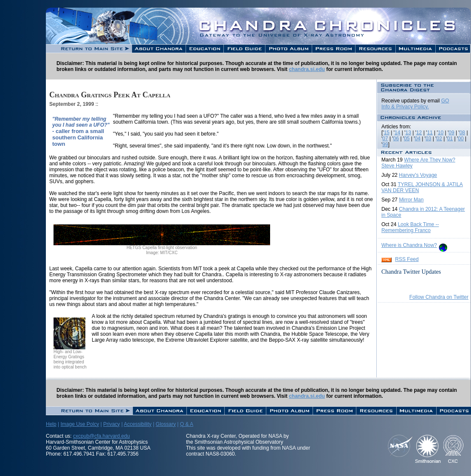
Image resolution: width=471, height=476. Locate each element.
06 (396, 139)
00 (461, 139)
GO (445, 101)
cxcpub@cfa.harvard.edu (102, 436)
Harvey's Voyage (418, 175)
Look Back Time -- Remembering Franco (410, 227)
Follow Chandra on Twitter (439, 297)
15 (387, 133)
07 (385, 139)
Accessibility (137, 424)
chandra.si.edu (307, 69)
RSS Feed (407, 259)
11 (430, 133)
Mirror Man (411, 200)
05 (407, 139)
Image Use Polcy (80, 424)
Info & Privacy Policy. (405, 107)
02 (439, 139)
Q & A (187, 424)
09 (451, 133)
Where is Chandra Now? (409, 245)
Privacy (111, 424)
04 (418, 139)
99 (385, 144)
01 (450, 139)
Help (51, 424)
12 (419, 133)
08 (462, 133)
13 (408, 133)
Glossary (166, 424)
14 (397, 133)
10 (441, 133)
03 (428, 139)
